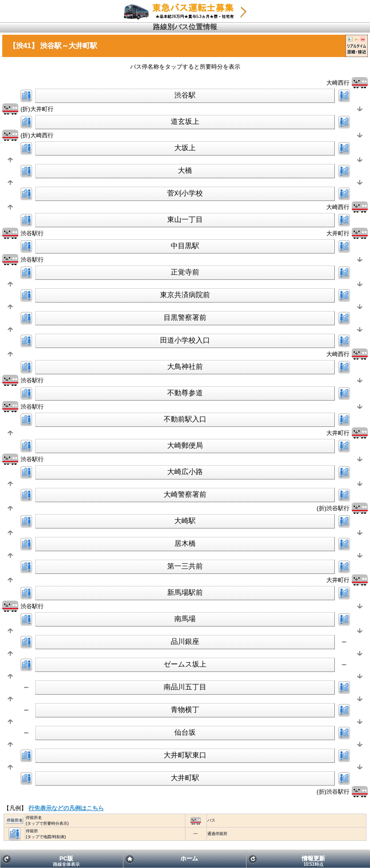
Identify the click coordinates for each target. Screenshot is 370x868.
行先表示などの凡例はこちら (66, 808)
